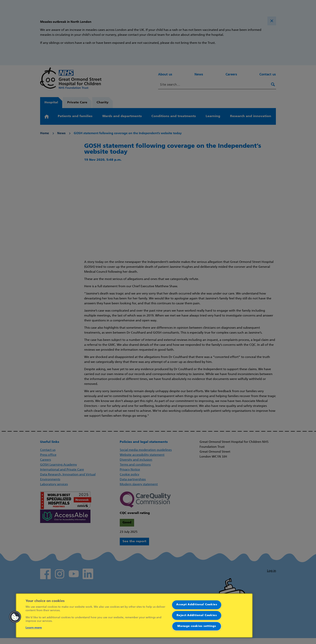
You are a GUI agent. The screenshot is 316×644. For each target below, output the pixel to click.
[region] (134, 616)
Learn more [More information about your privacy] (34, 628)
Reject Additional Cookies (197, 615)
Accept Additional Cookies (197, 605)
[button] (15, 617)
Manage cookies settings (197, 626)
